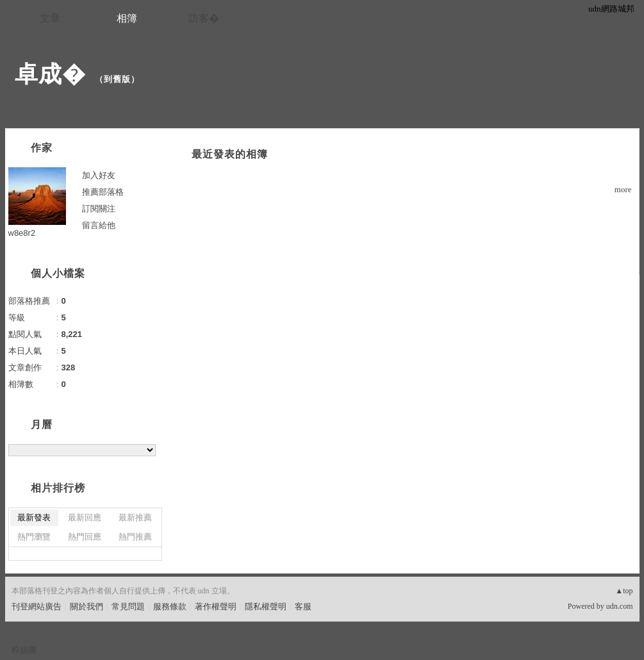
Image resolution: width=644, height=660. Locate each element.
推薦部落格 (103, 192)
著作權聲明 (216, 606)
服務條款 (170, 606)
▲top (624, 591)
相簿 (127, 18)
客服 (303, 606)
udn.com (620, 606)
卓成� (50, 74)
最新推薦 (135, 517)
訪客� (204, 18)
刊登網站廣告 (37, 606)
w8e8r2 (22, 233)
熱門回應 (85, 537)
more (623, 189)
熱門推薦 (135, 537)
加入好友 (99, 175)
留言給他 (99, 225)
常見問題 (128, 606)
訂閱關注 (99, 209)
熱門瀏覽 (34, 537)
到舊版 (117, 79)
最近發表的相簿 (230, 154)
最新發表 (34, 517)
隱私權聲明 (266, 606)
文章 (50, 18)
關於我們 (87, 606)
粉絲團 (24, 650)
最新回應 (85, 517)
